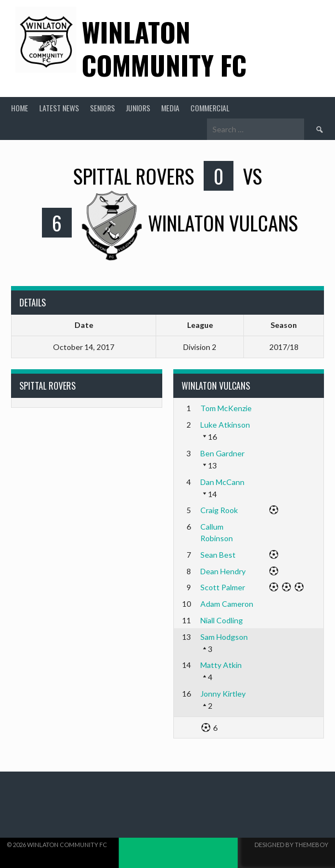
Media (170, 108)
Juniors (138, 108)
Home (20, 108)
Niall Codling (222, 620)
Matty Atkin (221, 665)
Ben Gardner (222, 453)
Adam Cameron (227, 604)
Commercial (210, 108)
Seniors (102, 108)
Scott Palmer (223, 587)
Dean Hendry (223, 571)
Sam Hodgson (224, 637)
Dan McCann (222, 482)
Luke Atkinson (225, 425)
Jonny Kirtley (223, 694)
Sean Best (218, 555)
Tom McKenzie (226, 408)
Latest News (59, 108)
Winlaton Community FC (164, 48)
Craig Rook (219, 510)
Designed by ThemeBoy (291, 845)
